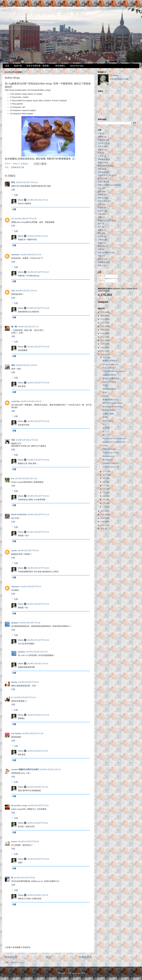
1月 (104, 507)
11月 (105, 471)
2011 (103, 515)
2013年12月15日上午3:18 (38, 200)
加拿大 (101, 146)
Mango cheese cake (110, 364)
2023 (103, 319)
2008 (103, 525)
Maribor (105, 396)
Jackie (14, 551)
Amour (14, 842)
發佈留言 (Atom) (18, 963)
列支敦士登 (102, 143)
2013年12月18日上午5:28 (38, 895)
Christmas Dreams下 (111, 463)
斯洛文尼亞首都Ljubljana (113, 403)
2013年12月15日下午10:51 (38, 496)
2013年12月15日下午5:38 (30, 623)
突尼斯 (101, 236)
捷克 (100, 188)
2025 (103, 312)
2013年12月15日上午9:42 (31, 401)
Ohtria (21, 200)
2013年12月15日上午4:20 (31, 255)
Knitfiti (105, 446)
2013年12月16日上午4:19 (38, 787)
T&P (13, 291)
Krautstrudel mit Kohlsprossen (114, 438)
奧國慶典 (102, 159)
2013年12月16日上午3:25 (38, 751)
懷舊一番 (102, 182)
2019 (103, 333)
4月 (104, 496)
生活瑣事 (106, 428)
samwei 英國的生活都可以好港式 (25, 769)
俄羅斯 (101, 137)
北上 (104, 424)
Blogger (78, 973)
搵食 (100, 191)
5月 (104, 492)
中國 (100, 134)
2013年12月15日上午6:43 (26, 291)
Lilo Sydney (16, 733)
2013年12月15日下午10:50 (38, 460)
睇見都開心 (60, 66)
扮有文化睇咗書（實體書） (39, 66)
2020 (103, 330)
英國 (100, 249)
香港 (100, 265)
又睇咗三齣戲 (108, 414)
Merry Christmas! (109, 382)
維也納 (101, 243)
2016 (103, 344)
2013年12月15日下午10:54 (38, 640)
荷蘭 (100, 256)
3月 (104, 499)
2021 (103, 326)
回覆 (13, 190)
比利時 (101, 211)
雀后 (13, 365)
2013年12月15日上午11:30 (26, 479)
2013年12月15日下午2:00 (28, 551)
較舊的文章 (85, 957)
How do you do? (109, 368)
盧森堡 (101, 230)
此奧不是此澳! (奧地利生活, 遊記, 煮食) (42, 13)
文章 (102, 276)
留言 (102, 281)
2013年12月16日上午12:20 (38, 715)
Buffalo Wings (108, 421)
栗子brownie (107, 460)
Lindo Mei (15, 401)
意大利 (101, 179)
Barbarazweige (108, 456)
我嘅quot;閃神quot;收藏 (107, 185)
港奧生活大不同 (104, 220)
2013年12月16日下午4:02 (38, 823)
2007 (103, 529)
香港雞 (105, 417)
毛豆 (13, 440)
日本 (100, 204)
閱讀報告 (102, 262)
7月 (104, 485)
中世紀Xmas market (111, 453)
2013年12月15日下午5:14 (31, 587)
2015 (103, 347)
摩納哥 (101, 195)
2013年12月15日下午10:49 (38, 383)
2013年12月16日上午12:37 (37, 652)
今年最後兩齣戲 (109, 389)
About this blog (77, 66)
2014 (103, 351)
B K (13, 479)
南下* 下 (106, 431)
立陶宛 (101, 240)
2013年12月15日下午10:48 (38, 308)
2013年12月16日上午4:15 (50, 769)
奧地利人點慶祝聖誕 (111, 378)
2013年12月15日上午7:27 (28, 327)
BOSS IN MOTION (19, 515)
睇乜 (100, 233)
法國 (100, 214)
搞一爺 (14, 327)
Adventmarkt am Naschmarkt (114, 442)
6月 (104, 489)
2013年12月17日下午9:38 (24, 878)
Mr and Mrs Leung (19, 805)
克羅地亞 (102, 140)
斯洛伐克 (102, 198)
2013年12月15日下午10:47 (38, 272)
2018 (103, 337)
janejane (15, 623)
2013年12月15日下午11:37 (25, 697)
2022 (103, 323)
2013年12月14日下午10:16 (27, 182)
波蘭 (100, 217)
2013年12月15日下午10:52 (38, 568)
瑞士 (100, 227)
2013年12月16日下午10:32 (38, 859)
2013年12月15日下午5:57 (29, 682)
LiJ (13, 219)
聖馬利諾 (102, 246)
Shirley (14, 682)
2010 (103, 518)
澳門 (100, 224)
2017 (103, 340)
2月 (104, 503)
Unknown (15, 255)
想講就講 (102, 172)
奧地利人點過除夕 (110, 361)
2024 (103, 316)
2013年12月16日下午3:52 (38, 805)
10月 (105, 475)
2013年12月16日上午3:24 (38, 664)
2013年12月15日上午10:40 (27, 440)
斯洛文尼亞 (102, 201)
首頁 (7, 66)
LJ (12, 697)
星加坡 (101, 208)
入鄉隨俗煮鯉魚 (109, 375)
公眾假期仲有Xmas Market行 (114, 371)
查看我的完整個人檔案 (119, 79)
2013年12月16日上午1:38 (33, 733)
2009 (103, 522)
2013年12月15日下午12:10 (38, 515)
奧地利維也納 (103, 166)
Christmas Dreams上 (111, 467)
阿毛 (13, 182)
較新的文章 (11, 957)
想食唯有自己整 (18, 167)
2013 (103, 354)
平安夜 (105, 385)
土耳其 (101, 156)
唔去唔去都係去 (109, 410)
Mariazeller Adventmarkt (112, 407)
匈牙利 (101, 150)
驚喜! (104, 392)
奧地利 (101, 163)
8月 (104, 482)
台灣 (100, 153)
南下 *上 (106, 435)
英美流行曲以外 (104, 253)
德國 (100, 169)
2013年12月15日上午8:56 (26, 365)
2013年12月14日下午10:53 (26, 219)
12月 (105, 358)
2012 (103, 511)
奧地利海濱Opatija (110, 400)
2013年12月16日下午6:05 (28, 842)
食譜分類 (18, 66)
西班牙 (101, 259)
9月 (104, 478)
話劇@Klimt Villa (109, 449)
